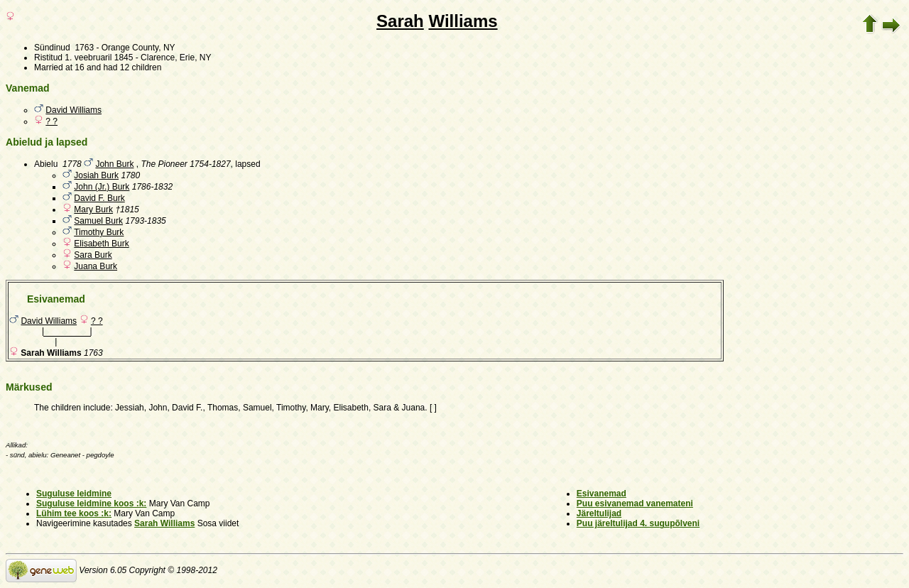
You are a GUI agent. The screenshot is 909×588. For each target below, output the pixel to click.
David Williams (74, 110)
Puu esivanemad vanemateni (635, 503)
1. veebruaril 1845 (99, 58)
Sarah (400, 21)
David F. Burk (99, 198)
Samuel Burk (98, 221)
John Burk (114, 164)
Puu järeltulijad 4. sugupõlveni (638, 523)
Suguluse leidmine (74, 494)
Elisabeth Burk (101, 244)
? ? (51, 121)
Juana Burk (96, 266)
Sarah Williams (164, 523)
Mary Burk (93, 209)
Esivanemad (602, 494)
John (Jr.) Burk (102, 187)
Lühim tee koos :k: (74, 513)
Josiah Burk (96, 175)
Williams (463, 21)
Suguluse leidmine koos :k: (91, 503)
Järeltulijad (599, 513)
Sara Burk (93, 255)
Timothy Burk (99, 232)
